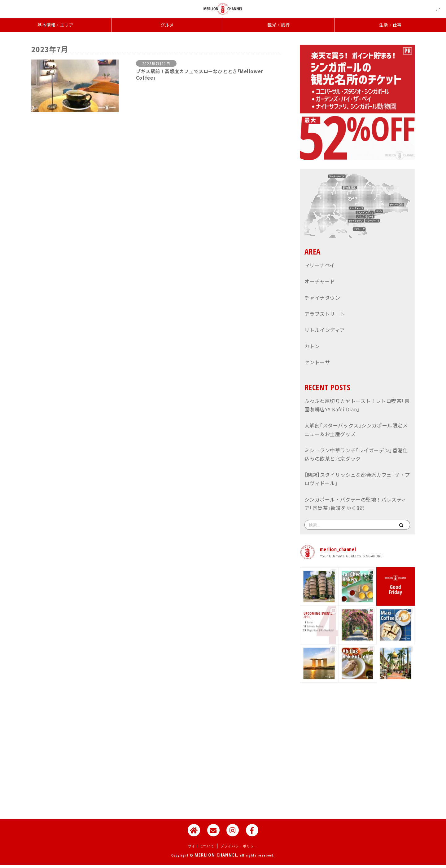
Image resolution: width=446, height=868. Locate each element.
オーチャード (320, 281)
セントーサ (317, 362)
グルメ (167, 25)
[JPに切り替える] (438, 9)
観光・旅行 (279, 25)
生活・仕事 (390, 25)
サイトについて (201, 846)
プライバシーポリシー (239, 846)
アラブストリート (325, 314)
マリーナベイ (320, 265)
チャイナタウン (322, 298)
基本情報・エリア (55, 25)
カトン (312, 346)
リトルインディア (325, 330)
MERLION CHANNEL (216, 855)
